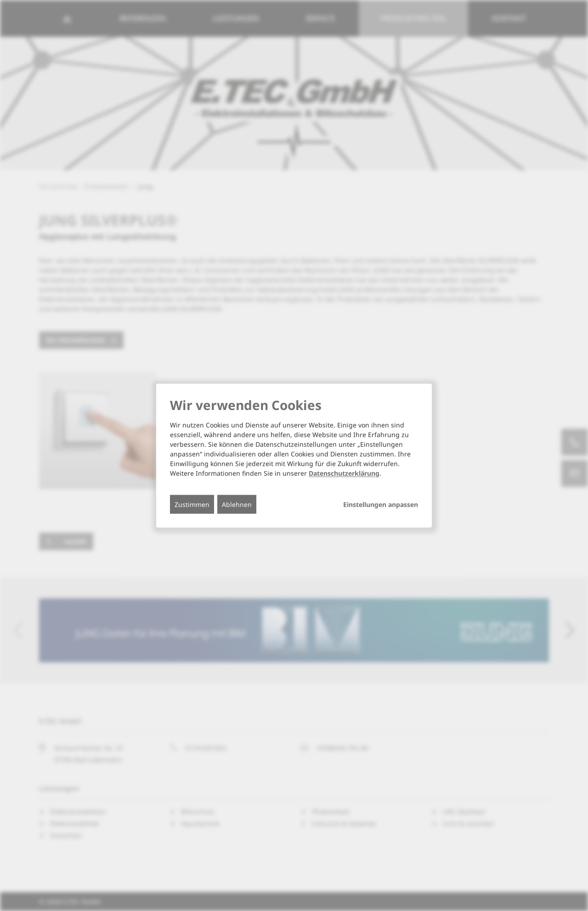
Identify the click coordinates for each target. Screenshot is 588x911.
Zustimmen (192, 504)
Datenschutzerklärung (344, 473)
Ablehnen (237, 504)
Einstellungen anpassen (381, 504)
